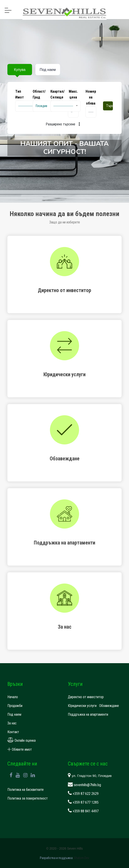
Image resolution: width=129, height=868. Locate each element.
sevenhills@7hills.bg (84, 785)
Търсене (110, 106)
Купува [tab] (20, 70)
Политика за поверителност (28, 798)
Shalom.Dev (82, 858)
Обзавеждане (109, 706)
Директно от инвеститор (86, 697)
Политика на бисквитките (26, 790)
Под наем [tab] (48, 70)
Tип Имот (19, 94)
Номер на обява (91, 97)
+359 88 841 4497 (83, 811)
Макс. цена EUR (73, 97)
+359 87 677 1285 (83, 802)
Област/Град (39, 94)
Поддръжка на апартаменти (88, 714)
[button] (30, 106)
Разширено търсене (64, 124)
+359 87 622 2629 (83, 794)
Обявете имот (20, 749)
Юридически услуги (82, 706)
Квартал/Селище (57, 94)
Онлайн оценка (21, 740)
